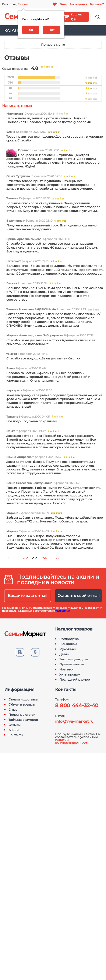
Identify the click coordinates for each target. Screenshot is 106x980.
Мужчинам (68, 649)
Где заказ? (97, 4)
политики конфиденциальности (72, 742)
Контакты (16, 735)
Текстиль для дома (74, 659)
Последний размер (75, 680)
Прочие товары (72, 664)
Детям (64, 654)
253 (35, 558)
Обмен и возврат (22, 705)
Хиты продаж (70, 674)
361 (57, 558)
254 (44, 558)
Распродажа (69, 639)
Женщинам (68, 644)
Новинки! (67, 669)
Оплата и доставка (23, 699)
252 (25, 558)
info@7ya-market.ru (74, 721)
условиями (63, 611)
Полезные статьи (22, 715)
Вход (63, 4)
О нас (13, 710)
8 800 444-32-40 (77, 705)
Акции (14, 730)
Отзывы (15, 725)
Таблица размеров (23, 720)
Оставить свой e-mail (79, 596)
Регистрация (78, 4)
